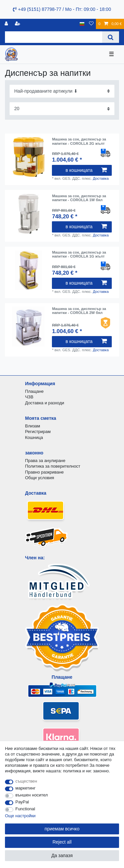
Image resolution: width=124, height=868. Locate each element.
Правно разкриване (44, 472)
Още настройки (20, 816)
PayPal (22, 802)
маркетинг (26, 788)
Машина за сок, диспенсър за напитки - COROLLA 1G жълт (79, 254)
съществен (26, 781)
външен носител (32, 795)
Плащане (34, 391)
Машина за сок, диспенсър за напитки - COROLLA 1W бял (79, 198)
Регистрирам (38, 432)
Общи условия (40, 478)
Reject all (62, 842)
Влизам (33, 426)
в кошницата (86, 170)
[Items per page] (62, 109)
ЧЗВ (29, 397)
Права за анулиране (45, 461)
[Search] (111, 37)
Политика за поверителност (53, 466)
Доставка (101, 178)
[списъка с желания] (91, 24)
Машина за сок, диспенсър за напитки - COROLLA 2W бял (79, 311)
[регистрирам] (7, 24)
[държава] (82, 24)
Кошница (34, 437)
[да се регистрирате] (18, 24)
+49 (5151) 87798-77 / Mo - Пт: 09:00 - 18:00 (62, 9)
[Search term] (54, 37)
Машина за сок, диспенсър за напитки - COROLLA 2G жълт (79, 141)
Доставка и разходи (45, 403)
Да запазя (62, 855)
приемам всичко (62, 829)
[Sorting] (62, 91)
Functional (25, 809)
